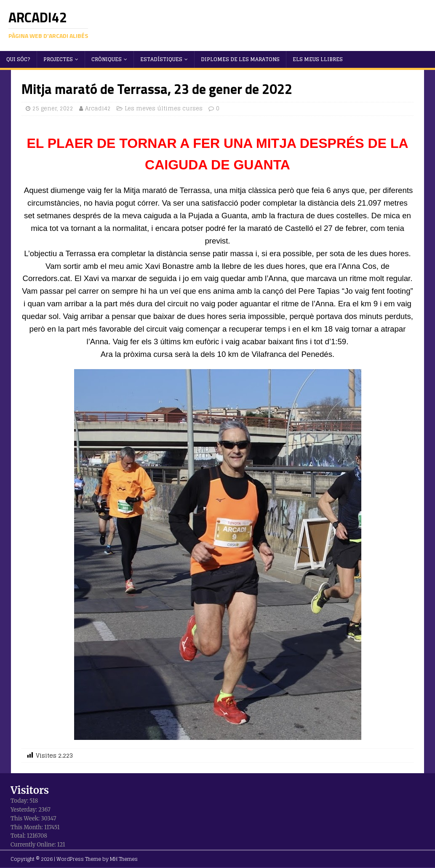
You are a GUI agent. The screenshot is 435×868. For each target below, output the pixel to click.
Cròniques (107, 59)
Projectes (58, 59)
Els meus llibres (318, 59)
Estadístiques (161, 59)
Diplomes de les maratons (240, 59)
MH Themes (124, 859)
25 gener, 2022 (53, 108)
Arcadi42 (98, 108)
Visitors (30, 790)
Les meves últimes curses (164, 108)
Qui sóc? (18, 59)
